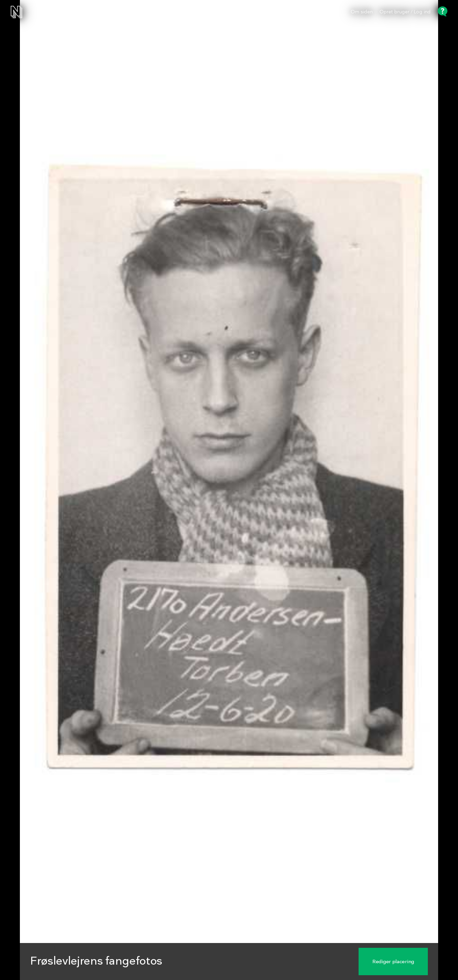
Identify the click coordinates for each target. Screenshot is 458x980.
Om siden (362, 12)
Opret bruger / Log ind (405, 12)
